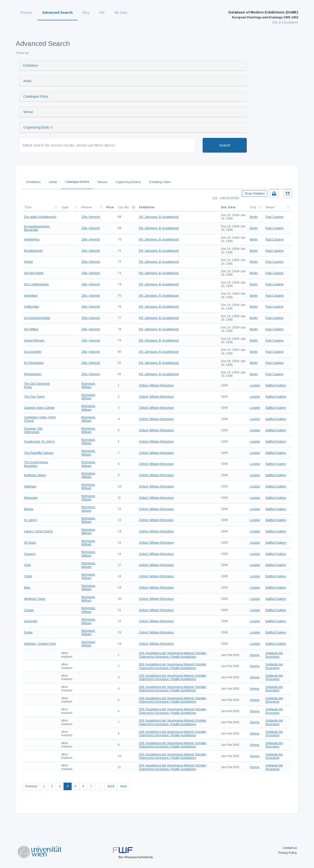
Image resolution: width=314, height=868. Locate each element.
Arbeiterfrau (32, 239)
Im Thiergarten (34, 363)
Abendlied (31, 296)
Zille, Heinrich (91, 217)
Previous (31, 786)
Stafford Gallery (276, 385)
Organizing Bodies (128, 182)
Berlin (254, 217)
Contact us (290, 848)
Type (65, 207)
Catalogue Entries (77, 182)
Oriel (27, 565)
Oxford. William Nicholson (156, 385)
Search (225, 145)
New (27, 588)
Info (102, 13)
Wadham (30, 487)
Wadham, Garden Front (40, 644)
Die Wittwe (31, 329)
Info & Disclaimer (285, 22)
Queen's (30, 554)
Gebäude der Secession (274, 655)
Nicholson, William (89, 385)
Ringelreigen (33, 374)
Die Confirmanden (36, 284)
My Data (121, 13)
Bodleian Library (35, 475)
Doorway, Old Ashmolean (33, 430)
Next (124, 786)
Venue (28, 112)
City (253, 207)
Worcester (31, 498)
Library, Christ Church (38, 531)
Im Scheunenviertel (37, 318)
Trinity (28, 576)
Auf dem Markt (34, 273)
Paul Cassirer (275, 217)
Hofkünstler (32, 307)
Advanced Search (57, 13)
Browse (26, 13)
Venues (102, 182)
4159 (111, 786)
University (31, 621)
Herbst (28, 262)
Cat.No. (124, 207)
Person (87, 207)
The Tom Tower (34, 397)
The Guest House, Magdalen (36, 464)
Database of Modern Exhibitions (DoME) (263, 15)
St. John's (31, 520)
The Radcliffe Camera (39, 453)
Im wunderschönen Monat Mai (37, 228)
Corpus (29, 610)
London (255, 385)
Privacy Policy (288, 853)
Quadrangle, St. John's (39, 442)
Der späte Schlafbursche (40, 217)
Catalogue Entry (36, 96)
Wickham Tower (35, 599)
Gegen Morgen (34, 341)
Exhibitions (33, 182)
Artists (53, 182)
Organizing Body (36, 127)
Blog (86, 13)
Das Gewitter (33, 352)
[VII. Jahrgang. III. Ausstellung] (159, 217)
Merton (29, 509)
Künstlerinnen (33, 251)
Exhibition (31, 66)
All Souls (30, 543)
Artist (27, 81)
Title (28, 207)
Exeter (28, 632)
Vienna (255, 655)
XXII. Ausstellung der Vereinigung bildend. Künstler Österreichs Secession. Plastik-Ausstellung (173, 655)
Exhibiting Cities (160, 182)
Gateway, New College (39, 408)
